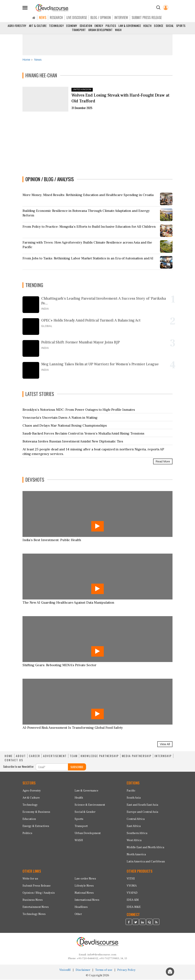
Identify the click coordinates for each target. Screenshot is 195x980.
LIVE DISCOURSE (77, 18)
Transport (79, 30)
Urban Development (101, 30)
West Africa (134, 841)
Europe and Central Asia (142, 812)
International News (87, 901)
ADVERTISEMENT (55, 756)
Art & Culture (38, 26)
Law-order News (85, 879)
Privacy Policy (126, 970)
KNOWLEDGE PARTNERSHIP (100, 756)
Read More (163, 462)
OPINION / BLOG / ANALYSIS (50, 180)
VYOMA (132, 886)
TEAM (74, 756)
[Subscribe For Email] (52, 767)
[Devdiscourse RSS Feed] (156, 923)
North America (136, 855)
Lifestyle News (84, 886)
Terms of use (104, 970)
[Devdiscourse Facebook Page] (129, 923)
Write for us (30, 879)
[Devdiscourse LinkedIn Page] (142, 923)
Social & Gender (85, 812)
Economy (72, 26)
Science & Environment (90, 805)
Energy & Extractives (36, 827)
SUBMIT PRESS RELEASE (147, 18)
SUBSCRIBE (77, 767)
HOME (9, 756)
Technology (56, 26)
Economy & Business (36, 812)
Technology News (34, 915)
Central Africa (136, 819)
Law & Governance (130, 26)
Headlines (81, 908)
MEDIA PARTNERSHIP (137, 756)
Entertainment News (36, 908)
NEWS (43, 18)
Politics (111, 26)
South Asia (134, 798)
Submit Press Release (37, 886)
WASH (118, 30)
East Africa (134, 827)
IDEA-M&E (134, 908)
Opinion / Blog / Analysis (39, 893)
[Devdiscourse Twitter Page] (136, 923)
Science (159, 26)
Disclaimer (83, 970)
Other (78, 915)
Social (170, 26)
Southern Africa (137, 834)
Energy (99, 26)
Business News (33, 901)
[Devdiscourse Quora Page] (149, 923)
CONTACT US (14, 760)
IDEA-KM (133, 901)
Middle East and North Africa (145, 848)
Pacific (131, 791)
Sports (181, 26)
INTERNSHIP (163, 756)
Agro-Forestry (17, 26)
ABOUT (21, 756)
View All (165, 745)
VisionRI (65, 970)
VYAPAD (132, 893)
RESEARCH (56, 18)
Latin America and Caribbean (146, 862)
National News (84, 893)
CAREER (34, 756)
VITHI (131, 879)
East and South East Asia (142, 805)
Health (147, 26)
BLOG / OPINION (101, 18)
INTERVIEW (121, 18)
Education (86, 26)
